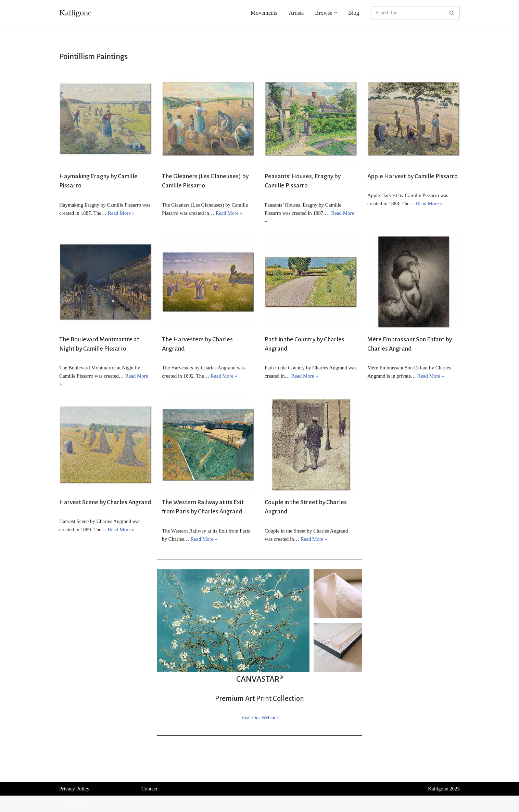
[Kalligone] (75, 13)
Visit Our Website (260, 718)
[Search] (408, 13)
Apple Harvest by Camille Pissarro (413, 176)
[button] (336, 13)
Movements (264, 13)
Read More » (121, 213)
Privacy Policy (74, 789)
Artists (296, 13)
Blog (354, 13)
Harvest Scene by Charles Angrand (105, 502)
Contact (149, 789)
